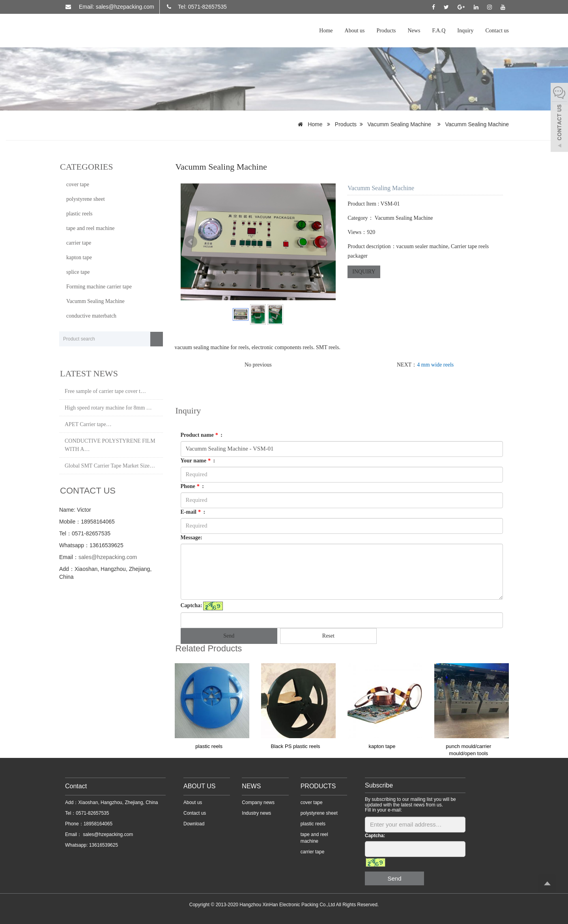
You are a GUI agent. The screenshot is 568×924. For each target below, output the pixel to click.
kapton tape (382, 746)
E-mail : (193, 512)
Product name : (202, 435)
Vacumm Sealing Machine (400, 124)
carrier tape (79, 243)
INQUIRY (364, 272)
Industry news (256, 813)
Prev (191, 242)
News (414, 31)
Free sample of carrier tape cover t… (105, 391)
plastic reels (209, 746)
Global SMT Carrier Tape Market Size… (110, 466)
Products (386, 31)
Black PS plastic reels (296, 746)
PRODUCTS (318, 786)
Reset (328, 636)
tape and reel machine (90, 228)
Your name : (198, 461)
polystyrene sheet (86, 199)
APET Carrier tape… (88, 424)
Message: (192, 538)
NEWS (251, 786)
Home (326, 31)
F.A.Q (439, 31)
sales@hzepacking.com (108, 557)
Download (194, 824)
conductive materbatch (91, 316)
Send (229, 636)
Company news (258, 802)
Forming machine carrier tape (99, 287)
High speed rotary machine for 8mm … (108, 408)
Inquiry (465, 31)
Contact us (497, 31)
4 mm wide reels (435, 365)
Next (325, 242)
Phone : (192, 486)
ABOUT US (200, 786)
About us (355, 31)
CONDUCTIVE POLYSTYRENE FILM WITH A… (110, 445)
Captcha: (192, 605)
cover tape (78, 184)
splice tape (78, 272)
